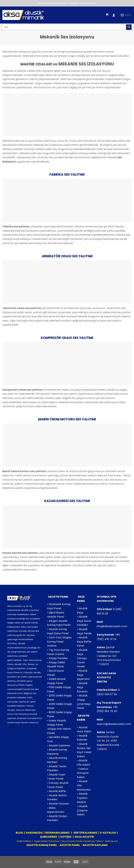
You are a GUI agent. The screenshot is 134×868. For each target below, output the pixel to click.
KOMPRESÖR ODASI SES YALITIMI (67, 338)
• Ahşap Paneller (58, 658)
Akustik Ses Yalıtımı (94, 841)
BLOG (19, 833)
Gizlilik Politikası (24, 841)
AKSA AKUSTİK (84, 837)
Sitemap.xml (111, 841)
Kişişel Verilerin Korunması (47, 841)
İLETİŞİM (66, 837)
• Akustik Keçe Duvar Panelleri (84, 621)
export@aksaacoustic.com (114, 724)
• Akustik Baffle (56, 791)
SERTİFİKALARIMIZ (85, 833)
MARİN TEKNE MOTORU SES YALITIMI (67, 419)
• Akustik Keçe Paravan (82, 687)
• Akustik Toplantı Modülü (82, 798)
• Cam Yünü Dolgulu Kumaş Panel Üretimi (59, 642)
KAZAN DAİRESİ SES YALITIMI (67, 501)
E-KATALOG (108, 833)
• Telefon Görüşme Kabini (83, 773)
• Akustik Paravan (58, 804)
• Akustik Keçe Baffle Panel (84, 642)
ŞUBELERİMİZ (49, 837)
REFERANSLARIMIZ (58, 833)
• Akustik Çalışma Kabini (82, 810)
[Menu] (126, 15)
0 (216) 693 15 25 (88, 3)
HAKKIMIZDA (34, 833)
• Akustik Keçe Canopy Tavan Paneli (82, 658)
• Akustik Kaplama (59, 746)
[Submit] (129, 27)
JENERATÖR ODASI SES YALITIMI (67, 256)
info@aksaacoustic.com (112, 626)
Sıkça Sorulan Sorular (72, 841)
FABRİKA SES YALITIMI (67, 174)
